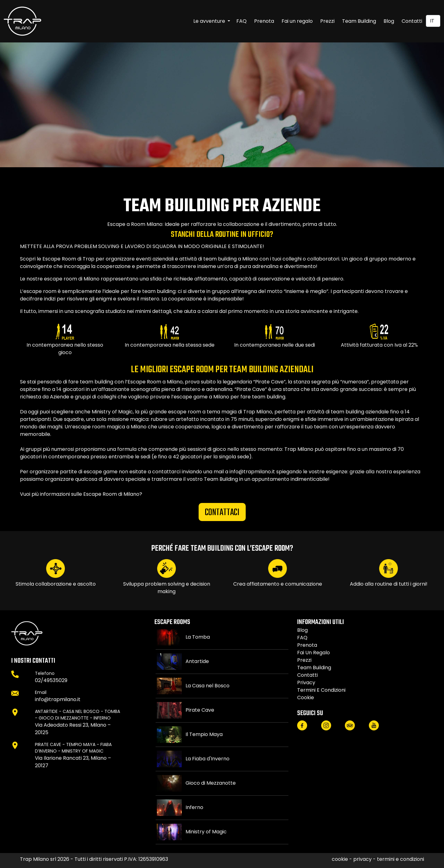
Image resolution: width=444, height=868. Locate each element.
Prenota (264, 21)
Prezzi (327, 21)
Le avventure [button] (210, 21)
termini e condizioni (321, 690)
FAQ (241, 21)
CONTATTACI (222, 513)
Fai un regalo (297, 21)
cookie (306, 697)
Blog (389, 21)
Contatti (412, 21)
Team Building (359, 21)
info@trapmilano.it (58, 699)
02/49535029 (51, 680)
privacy (306, 683)
